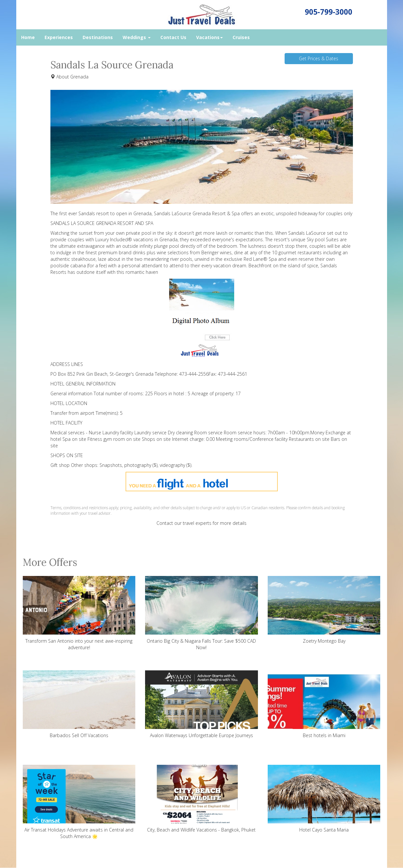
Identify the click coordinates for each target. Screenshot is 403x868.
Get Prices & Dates (319, 58)
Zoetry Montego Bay (324, 610)
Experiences (59, 37)
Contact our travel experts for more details (201, 523)
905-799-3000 (329, 12)
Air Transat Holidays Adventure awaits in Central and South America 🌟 (79, 802)
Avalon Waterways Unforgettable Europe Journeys (201, 704)
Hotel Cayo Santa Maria (324, 799)
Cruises (241, 37)
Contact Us (173, 37)
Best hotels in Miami (324, 704)
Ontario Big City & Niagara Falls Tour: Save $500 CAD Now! (201, 613)
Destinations (98, 37)
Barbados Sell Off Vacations (79, 704)
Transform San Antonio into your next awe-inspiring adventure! (79, 613)
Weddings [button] (137, 37)
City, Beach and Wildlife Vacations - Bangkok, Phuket (201, 799)
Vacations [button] (209, 37)
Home (28, 37)
